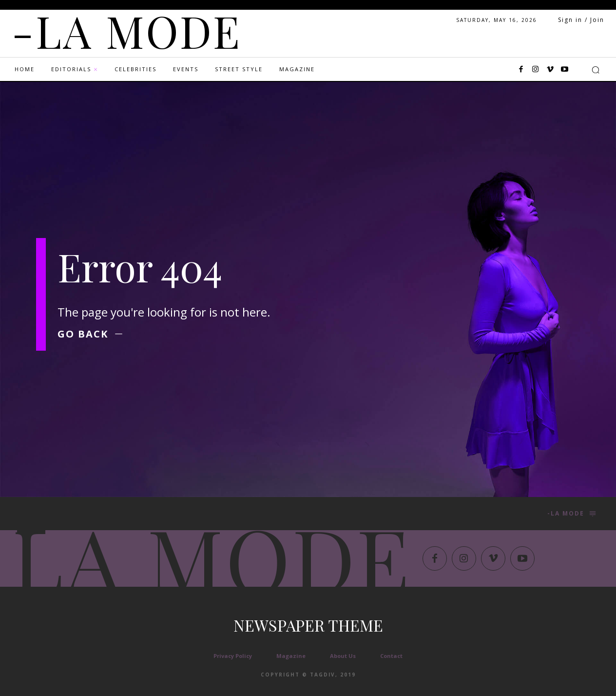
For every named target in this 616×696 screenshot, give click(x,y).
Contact (391, 656)
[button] (596, 70)
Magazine (291, 656)
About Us (343, 656)
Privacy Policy (233, 656)
